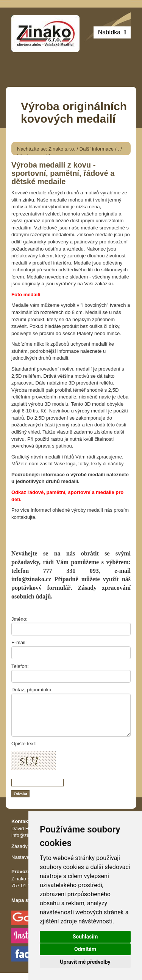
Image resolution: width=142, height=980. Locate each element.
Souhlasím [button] (85, 937)
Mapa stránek (27, 900)
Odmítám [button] (85, 949)
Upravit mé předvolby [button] (85, 962)
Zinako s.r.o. (62, 149)
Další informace (97, 149)
